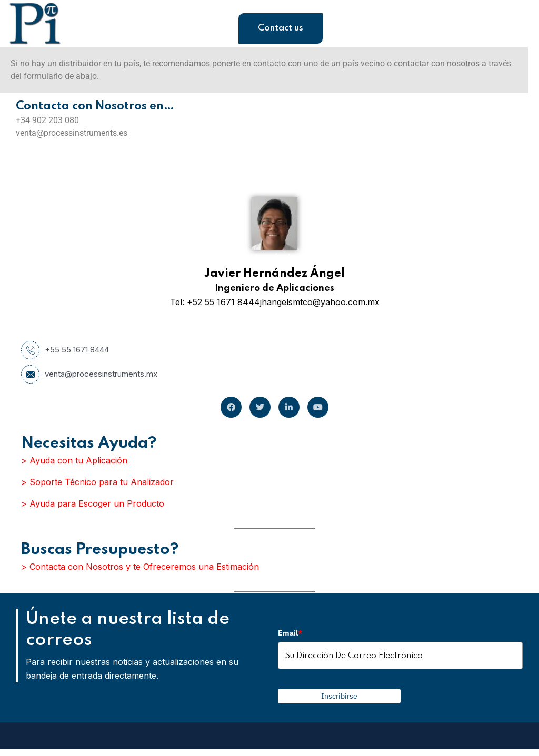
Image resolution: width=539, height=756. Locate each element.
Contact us (281, 28)
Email (290, 633)
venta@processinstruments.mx (89, 374)
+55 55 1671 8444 (65, 350)
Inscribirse (339, 696)
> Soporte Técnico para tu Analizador (97, 482)
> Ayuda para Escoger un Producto (93, 503)
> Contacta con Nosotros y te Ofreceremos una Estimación (140, 567)
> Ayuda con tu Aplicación (74, 460)
